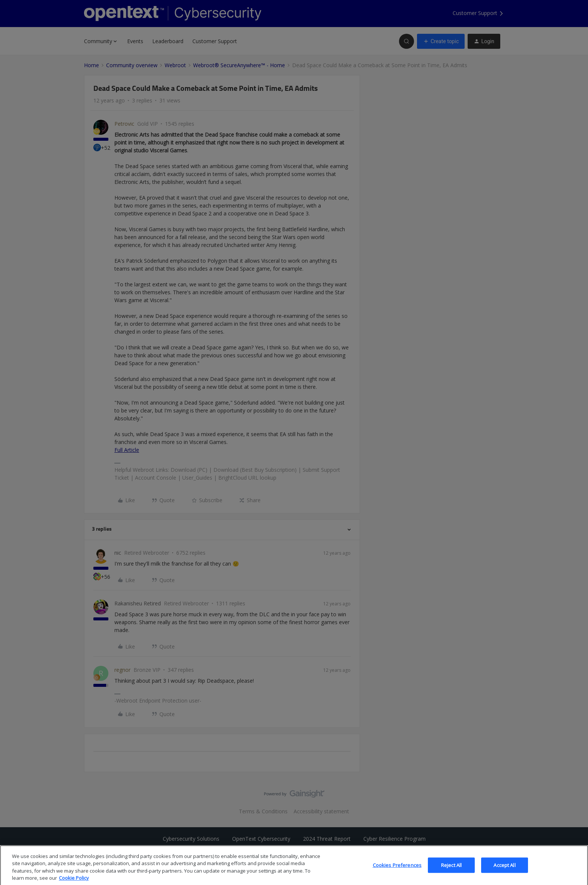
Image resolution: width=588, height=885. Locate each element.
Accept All (504, 871)
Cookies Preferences (397, 871)
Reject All (451, 871)
